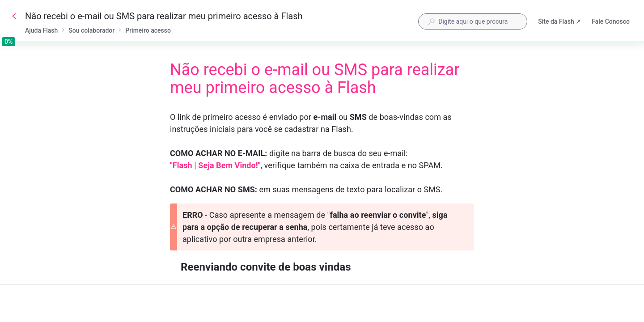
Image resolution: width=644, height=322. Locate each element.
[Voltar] (14, 16)
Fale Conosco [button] (611, 21)
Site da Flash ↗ (559, 22)
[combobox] (473, 21)
